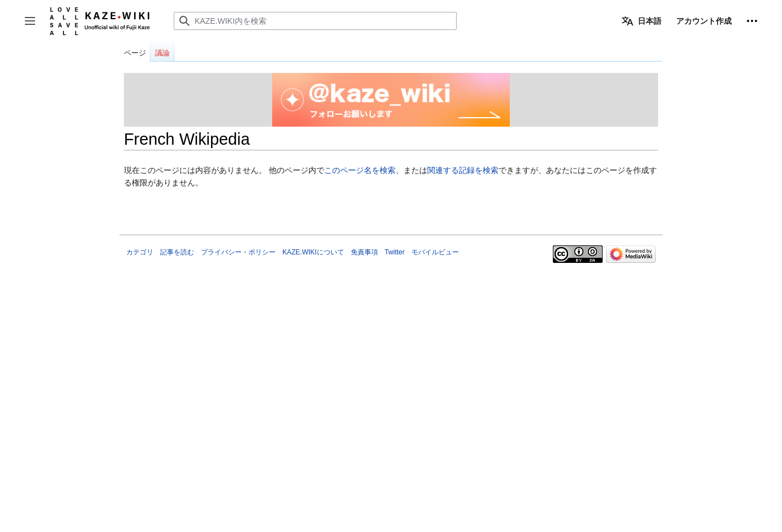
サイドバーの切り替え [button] (34, 26)
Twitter (395, 252)
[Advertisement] (391, 345)
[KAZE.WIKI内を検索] (315, 21)
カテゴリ (140, 252)
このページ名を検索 (360, 170)
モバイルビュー (435, 252)
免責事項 (364, 252)
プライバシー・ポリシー (238, 252)
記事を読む (177, 252)
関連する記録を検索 (463, 170)
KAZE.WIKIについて (313, 252)
